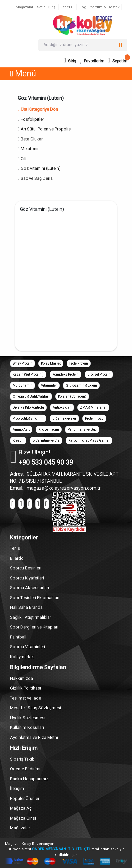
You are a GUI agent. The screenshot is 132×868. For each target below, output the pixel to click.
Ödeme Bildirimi (25, 769)
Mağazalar (24, 7)
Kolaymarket (22, 657)
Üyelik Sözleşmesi (28, 718)
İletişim (17, 788)
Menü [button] (23, 74)
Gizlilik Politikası (25, 688)
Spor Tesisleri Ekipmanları (35, 598)
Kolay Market (51, 363)
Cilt (24, 159)
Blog (82, 7)
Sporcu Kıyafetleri (27, 578)
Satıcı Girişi (47, 7)
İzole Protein (79, 363)
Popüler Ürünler (25, 798)
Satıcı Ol (67, 7)
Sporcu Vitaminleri (27, 647)
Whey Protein (22, 363)
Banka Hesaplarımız (29, 779)
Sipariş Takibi (23, 759)
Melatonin (30, 149)
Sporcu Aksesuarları (29, 588)
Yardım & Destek (105, 7)
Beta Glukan (32, 139)
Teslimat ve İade (25, 698)
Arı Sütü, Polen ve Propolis (46, 129)
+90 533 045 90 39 (46, 462)
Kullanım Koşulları (27, 727)
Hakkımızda (21, 678)
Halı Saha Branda (26, 607)
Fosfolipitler (32, 119)
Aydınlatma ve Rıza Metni (34, 737)
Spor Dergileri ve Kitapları (34, 627)
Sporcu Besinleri (26, 568)
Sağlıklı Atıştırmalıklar (30, 617)
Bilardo (17, 558)
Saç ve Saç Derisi (37, 178)
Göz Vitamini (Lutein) (41, 168)
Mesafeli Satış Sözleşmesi (35, 708)
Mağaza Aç (21, 808)
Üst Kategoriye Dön (38, 109)
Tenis (15, 548)
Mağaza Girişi (23, 818)
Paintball (18, 637)
